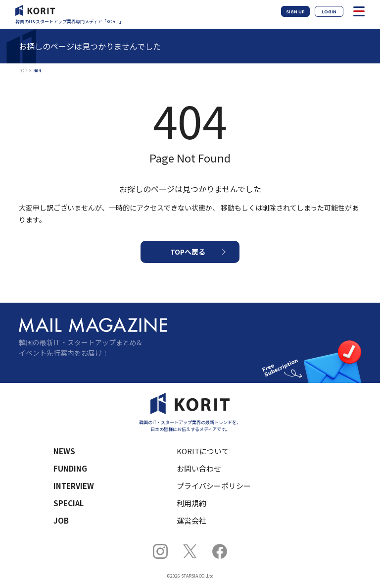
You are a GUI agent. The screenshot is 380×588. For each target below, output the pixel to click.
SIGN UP (295, 12)
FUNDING (70, 468)
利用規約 (191, 503)
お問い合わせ (199, 468)
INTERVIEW (74, 486)
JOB (61, 520)
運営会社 (191, 520)
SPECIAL (69, 503)
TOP (23, 71)
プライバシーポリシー (214, 486)
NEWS (64, 451)
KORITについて (203, 451)
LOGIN (329, 12)
